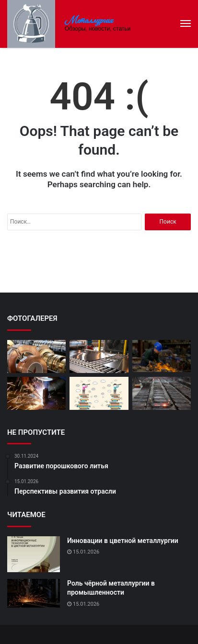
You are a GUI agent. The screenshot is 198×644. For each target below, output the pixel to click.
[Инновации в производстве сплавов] (99, 356)
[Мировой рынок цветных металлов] (162, 393)
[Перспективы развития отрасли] (99, 393)
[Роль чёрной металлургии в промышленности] (34, 593)
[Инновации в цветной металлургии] (34, 554)
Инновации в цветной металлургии (123, 541)
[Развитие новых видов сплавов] (36, 356)
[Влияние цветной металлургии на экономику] (162, 356)
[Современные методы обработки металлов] (36, 393)
